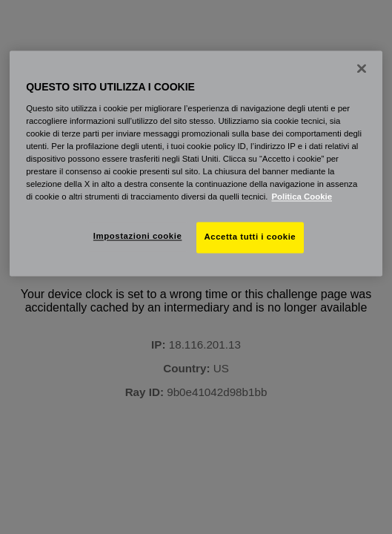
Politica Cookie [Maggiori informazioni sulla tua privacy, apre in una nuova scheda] (302, 197)
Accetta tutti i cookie (250, 237)
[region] (196, 163)
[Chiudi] (362, 68)
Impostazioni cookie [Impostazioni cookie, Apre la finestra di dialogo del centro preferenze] (138, 237)
